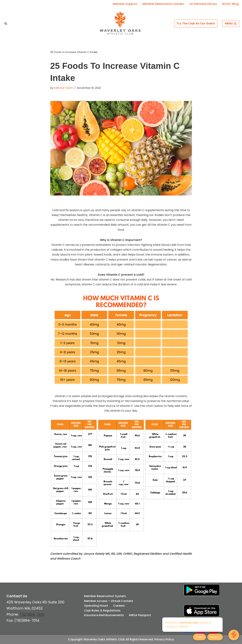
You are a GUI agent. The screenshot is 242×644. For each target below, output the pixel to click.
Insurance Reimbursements (104, 615)
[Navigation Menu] (231, 24)
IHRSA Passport (140, 615)
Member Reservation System (163, 4)
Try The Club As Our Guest (196, 23)
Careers (119, 606)
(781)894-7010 (32, 614)
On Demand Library (203, 4)
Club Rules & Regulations (102, 610)
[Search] (6, 23)
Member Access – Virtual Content (109, 601)
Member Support (125, 4)
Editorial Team (64, 88)
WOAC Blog (230, 4)
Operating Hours (96, 606)
